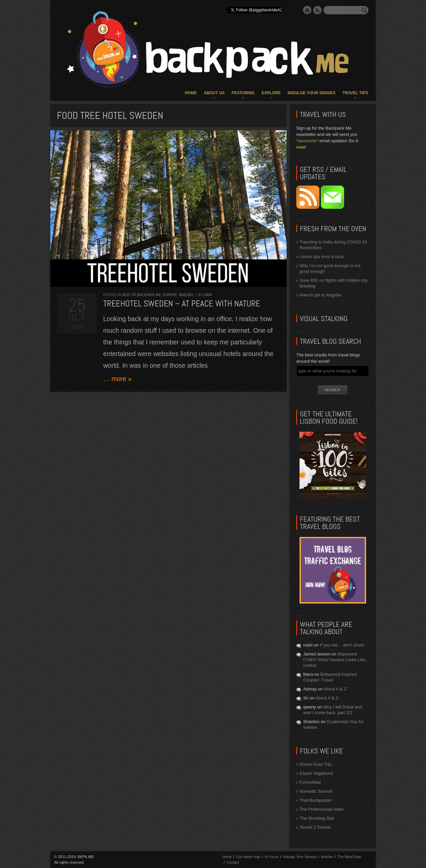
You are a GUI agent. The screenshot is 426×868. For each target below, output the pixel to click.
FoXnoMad (310, 782)
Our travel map (248, 857)
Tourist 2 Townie (315, 827)
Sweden (186, 295)
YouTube (307, 10)
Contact (233, 862)
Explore (271, 93)
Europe (170, 295)
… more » (117, 379)
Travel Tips (355, 93)
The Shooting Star (317, 818)
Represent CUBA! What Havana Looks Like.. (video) (336, 660)
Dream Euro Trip (315, 764)
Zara (208, 295)
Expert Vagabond (316, 773)
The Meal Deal (349, 857)
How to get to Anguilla (320, 295)
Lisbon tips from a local (322, 257)
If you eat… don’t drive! (342, 645)
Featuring (243, 93)
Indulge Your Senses (312, 93)
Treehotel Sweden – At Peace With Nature (182, 304)
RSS (318, 10)
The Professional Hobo (321, 809)
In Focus (272, 857)
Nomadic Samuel (316, 791)
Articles (327, 857)
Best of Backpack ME (142, 295)
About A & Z (335, 689)
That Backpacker (316, 800)
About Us (214, 93)
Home (191, 93)
